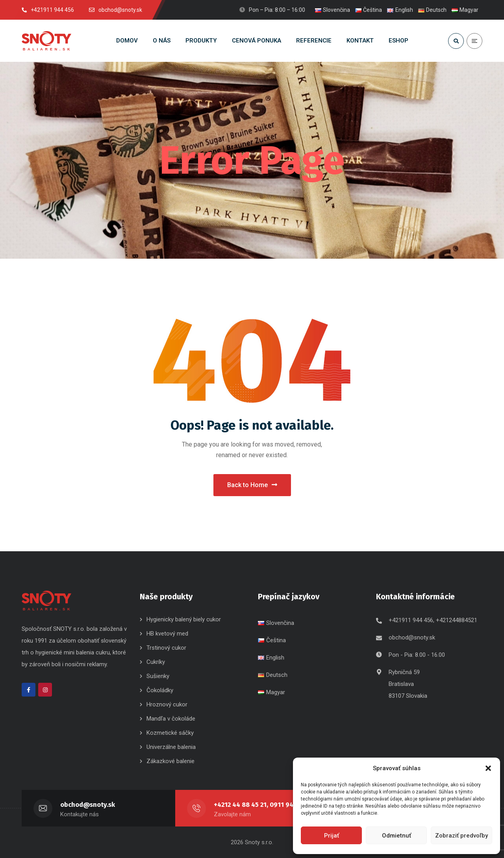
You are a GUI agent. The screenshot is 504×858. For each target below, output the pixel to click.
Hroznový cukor (168, 704)
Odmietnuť (397, 836)
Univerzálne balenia (171, 747)
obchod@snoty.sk (412, 637)
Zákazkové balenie (170, 761)
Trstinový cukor (166, 648)
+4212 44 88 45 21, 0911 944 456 (263, 805)
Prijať (332, 836)
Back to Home (252, 485)
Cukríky (156, 662)
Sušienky (158, 676)
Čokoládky (160, 690)
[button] (488, 768)
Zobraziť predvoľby (461, 836)
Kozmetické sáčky (170, 733)
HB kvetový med (167, 634)
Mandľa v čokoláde (171, 719)
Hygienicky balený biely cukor (184, 619)
